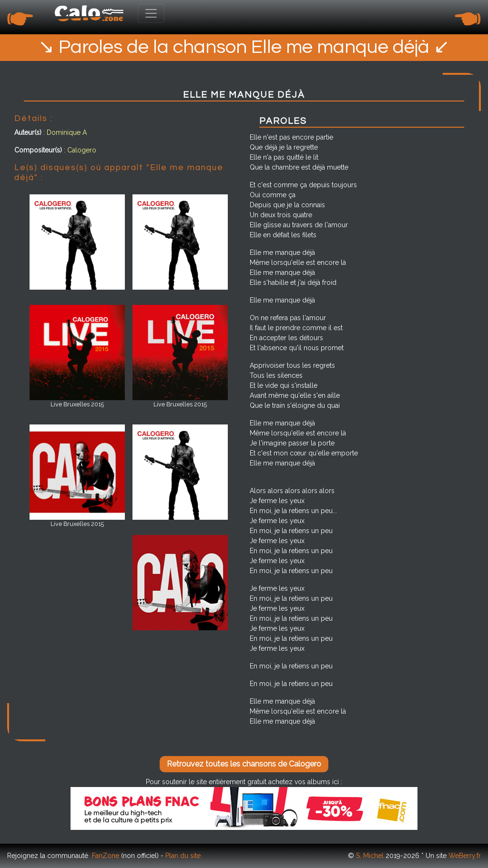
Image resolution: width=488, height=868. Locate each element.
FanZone (106, 856)
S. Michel (370, 856)
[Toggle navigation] (151, 13)
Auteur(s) (28, 132)
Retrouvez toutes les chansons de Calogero (244, 764)
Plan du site (183, 856)
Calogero (82, 150)
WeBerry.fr (465, 856)
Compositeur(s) (38, 150)
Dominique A (67, 132)
